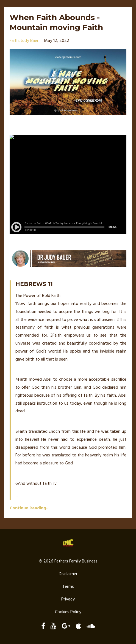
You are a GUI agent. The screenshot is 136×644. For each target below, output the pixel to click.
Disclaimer (68, 574)
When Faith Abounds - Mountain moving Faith (56, 22)
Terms (68, 587)
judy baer (30, 41)
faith (14, 41)
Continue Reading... (30, 508)
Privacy (68, 599)
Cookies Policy (68, 612)
